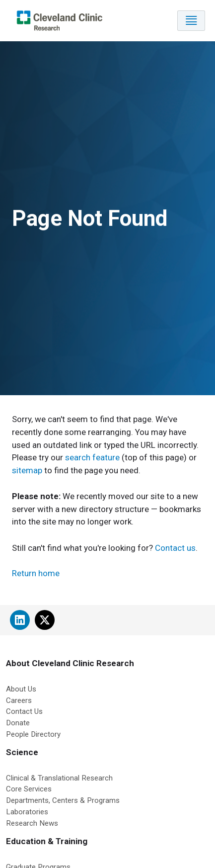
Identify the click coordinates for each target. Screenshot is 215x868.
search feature (92, 457)
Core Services (29, 789)
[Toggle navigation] (191, 21)
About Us (21, 689)
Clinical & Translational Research (59, 778)
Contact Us (24, 711)
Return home (36, 573)
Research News (32, 823)
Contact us (175, 548)
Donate (18, 723)
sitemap (27, 470)
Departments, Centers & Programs (63, 800)
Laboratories (27, 812)
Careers (19, 700)
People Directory (33, 734)
